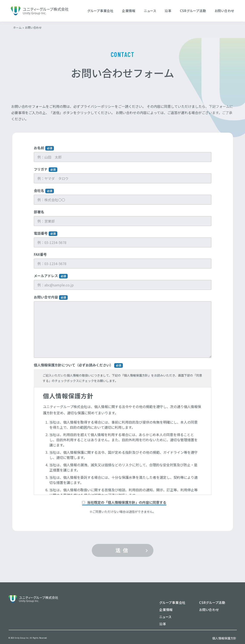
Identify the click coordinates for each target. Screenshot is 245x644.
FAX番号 (40, 258)
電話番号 (46, 237)
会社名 (44, 194)
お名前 (44, 152)
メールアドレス (51, 279)
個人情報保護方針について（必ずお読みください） (78, 369)
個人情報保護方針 (224, 638)
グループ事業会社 (100, 11)
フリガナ (46, 173)
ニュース (150, 11)
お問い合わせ (225, 11)
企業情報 (129, 11)
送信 (123, 554)
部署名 (39, 215)
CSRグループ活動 (193, 11)
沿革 (168, 11)
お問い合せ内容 (51, 301)
